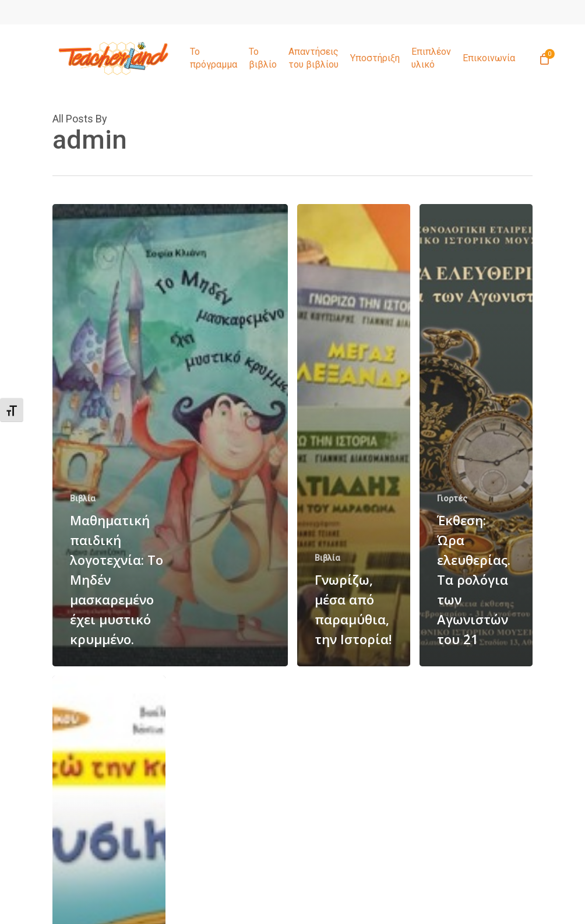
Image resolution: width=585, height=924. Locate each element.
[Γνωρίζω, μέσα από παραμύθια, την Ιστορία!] (354, 435)
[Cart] (545, 58)
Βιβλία (83, 498)
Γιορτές (452, 498)
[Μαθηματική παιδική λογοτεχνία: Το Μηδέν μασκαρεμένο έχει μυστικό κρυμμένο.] (170, 435)
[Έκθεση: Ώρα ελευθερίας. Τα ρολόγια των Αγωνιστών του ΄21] (476, 435)
